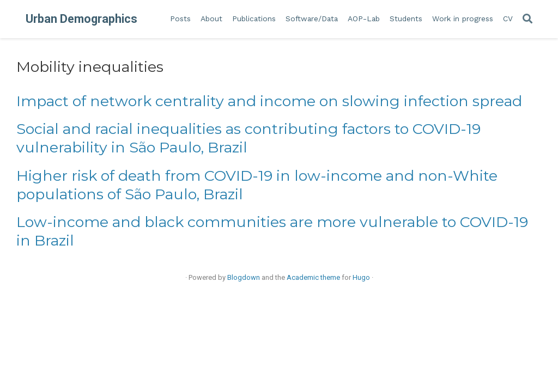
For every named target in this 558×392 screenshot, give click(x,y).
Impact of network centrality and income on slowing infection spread (269, 101)
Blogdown (244, 277)
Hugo (361, 277)
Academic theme (313, 277)
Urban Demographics (81, 19)
